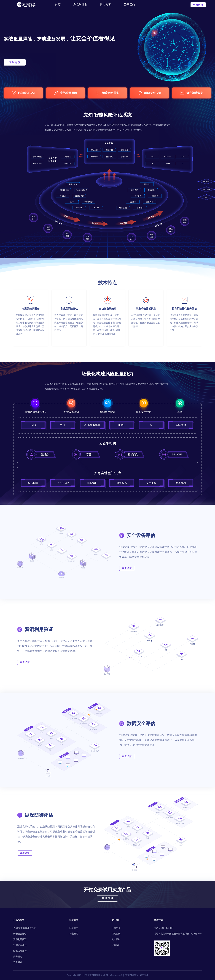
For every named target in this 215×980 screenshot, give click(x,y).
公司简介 (116, 928)
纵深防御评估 (20, 951)
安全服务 (18, 962)
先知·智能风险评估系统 (25, 928)
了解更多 (15, 62)
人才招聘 (116, 939)
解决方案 (74, 928)
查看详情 (127, 568)
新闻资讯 (116, 934)
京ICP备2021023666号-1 (137, 975)
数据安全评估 (20, 945)
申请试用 (198, 5)
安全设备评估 (20, 934)
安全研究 (18, 957)
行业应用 (74, 934)
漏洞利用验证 (20, 939)
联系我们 (116, 945)
